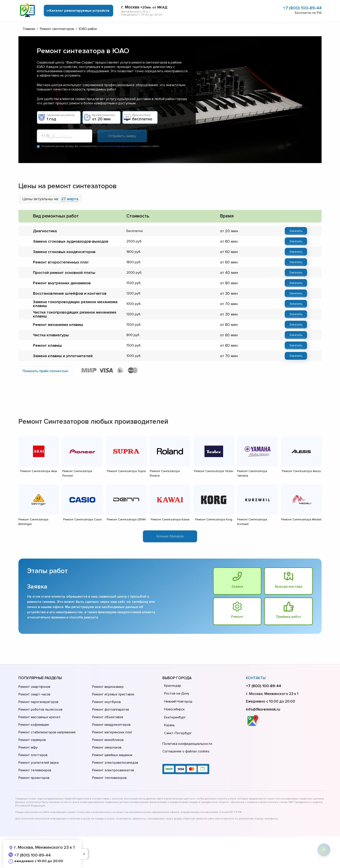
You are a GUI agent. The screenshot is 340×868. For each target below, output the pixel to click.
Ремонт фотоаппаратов (111, 709)
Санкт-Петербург (178, 733)
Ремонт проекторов (34, 778)
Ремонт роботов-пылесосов (40, 709)
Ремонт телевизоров (35, 770)
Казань (169, 725)
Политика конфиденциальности (187, 744)
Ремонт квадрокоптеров (111, 725)
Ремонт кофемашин (34, 725)
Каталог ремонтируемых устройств (79, 11)
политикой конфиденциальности (120, 146)
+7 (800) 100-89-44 (302, 8)
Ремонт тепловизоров (109, 778)
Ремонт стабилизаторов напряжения (47, 732)
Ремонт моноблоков (108, 740)
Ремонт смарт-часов (34, 694)
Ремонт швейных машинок (112, 755)
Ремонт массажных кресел (39, 717)
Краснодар (173, 686)
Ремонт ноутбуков (106, 702)
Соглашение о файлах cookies (186, 751)
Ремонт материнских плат (112, 732)
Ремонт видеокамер (108, 687)
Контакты (256, 678)
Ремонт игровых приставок (113, 694)
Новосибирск (174, 709)
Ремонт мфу (28, 747)
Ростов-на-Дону (177, 693)
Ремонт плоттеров (33, 755)
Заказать (296, 231)
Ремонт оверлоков (107, 747)
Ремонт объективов (108, 717)
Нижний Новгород (178, 701)
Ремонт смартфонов (34, 687)
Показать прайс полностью (45, 371)
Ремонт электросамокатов (113, 770)
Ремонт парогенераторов (38, 702)
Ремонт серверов (32, 740)
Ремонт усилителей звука (38, 763)
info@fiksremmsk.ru (263, 709)
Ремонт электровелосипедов (115, 763)
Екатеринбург (175, 717)
